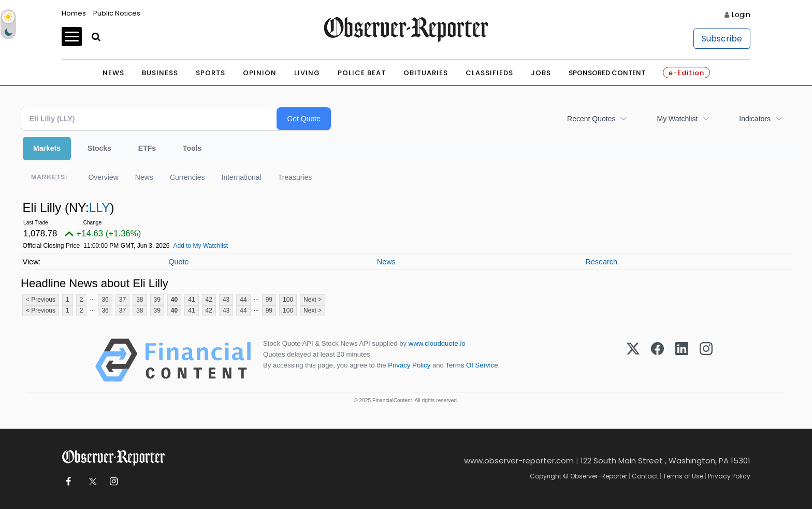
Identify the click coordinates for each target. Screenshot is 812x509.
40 (174, 300)
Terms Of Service (472, 365)
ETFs (147, 148)
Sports (211, 73)
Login (741, 15)
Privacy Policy (409, 365)
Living (307, 73)
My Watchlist (677, 119)
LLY (100, 208)
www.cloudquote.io (437, 343)
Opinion (260, 73)
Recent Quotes (591, 119)
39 (157, 300)
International (242, 177)
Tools (192, 148)
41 (191, 300)
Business (160, 73)
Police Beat (362, 73)
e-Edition (686, 73)
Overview (103, 177)
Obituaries (426, 73)
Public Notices (117, 13)
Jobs (541, 73)
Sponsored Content (607, 73)
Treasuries (295, 177)
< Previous (41, 300)
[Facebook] (657, 360)
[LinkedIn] (682, 360)
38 (140, 300)
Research (601, 262)
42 (209, 300)
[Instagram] (706, 360)
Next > (313, 300)
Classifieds (489, 73)
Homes (74, 13)
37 (122, 300)
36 (105, 300)
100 (288, 300)
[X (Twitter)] (633, 360)
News (113, 73)
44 (243, 300)
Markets (47, 148)
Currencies (187, 177)
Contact (645, 476)
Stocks (99, 148)
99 (269, 300)
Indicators (755, 119)
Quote (178, 262)
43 (226, 300)
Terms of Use (683, 476)
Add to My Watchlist (201, 246)
